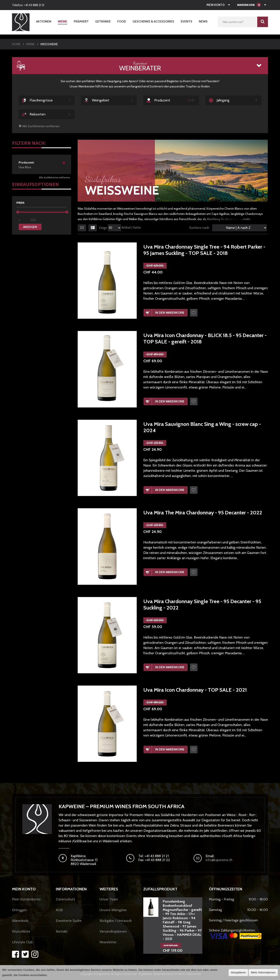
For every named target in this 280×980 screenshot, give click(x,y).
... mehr (245, 219)
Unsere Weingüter (113, 910)
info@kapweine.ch (219, 860)
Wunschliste (21, 931)
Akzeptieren (238, 972)
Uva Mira (40, 165)
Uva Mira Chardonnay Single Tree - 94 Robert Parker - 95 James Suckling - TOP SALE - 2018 (204, 250)
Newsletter (108, 942)
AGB (59, 910)
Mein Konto (216, 5)
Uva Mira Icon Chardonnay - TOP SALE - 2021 (195, 690)
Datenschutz (65, 899)
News (203, 21)
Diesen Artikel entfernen (64, 164)
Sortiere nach (199, 228)
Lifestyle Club (22, 942)
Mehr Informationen (263, 972)
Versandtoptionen (113, 931)
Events (186, 21)
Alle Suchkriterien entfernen (54, 178)
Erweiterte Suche (69, 921)
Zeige (103, 228)
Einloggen (19, 910)
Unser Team (109, 899)
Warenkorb (20, 921)
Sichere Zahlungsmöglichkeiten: (235, 934)
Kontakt (62, 931)
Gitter (82, 228)
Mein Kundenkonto (26, 899)
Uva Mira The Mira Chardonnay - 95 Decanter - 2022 (203, 513)
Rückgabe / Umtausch (116, 921)
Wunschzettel (194, 313)
